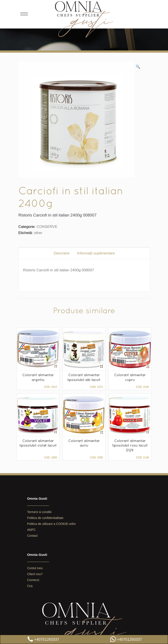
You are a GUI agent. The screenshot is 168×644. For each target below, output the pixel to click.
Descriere (62, 253)
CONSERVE (47, 227)
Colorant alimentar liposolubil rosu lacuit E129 (130, 445)
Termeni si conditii (39, 512)
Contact (32, 536)
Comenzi (33, 580)
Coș (30, 586)
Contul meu (35, 568)
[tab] (62, 253)
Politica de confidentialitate (45, 518)
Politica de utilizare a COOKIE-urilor (52, 524)
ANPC (31, 530)
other (38, 233)
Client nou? (35, 574)
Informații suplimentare (96, 253)
